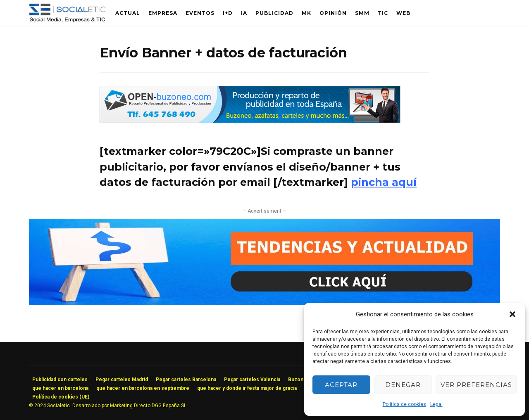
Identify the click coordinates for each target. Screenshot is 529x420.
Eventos (200, 13)
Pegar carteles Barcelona (186, 380)
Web (403, 13)
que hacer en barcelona (60, 388)
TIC (383, 13)
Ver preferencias (476, 385)
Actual (128, 13)
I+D (228, 13)
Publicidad (274, 13)
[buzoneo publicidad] (250, 121)
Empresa (163, 13)
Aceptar (341, 385)
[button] (512, 314)
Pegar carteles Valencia (252, 380)
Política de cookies (404, 404)
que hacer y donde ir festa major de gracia (247, 388)
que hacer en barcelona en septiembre (143, 388)
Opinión (333, 13)
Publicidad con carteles (60, 380)
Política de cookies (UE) (61, 397)
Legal (436, 404)
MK (306, 13)
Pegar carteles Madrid (122, 380)
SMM (362, 13)
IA (244, 13)
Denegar (403, 385)
